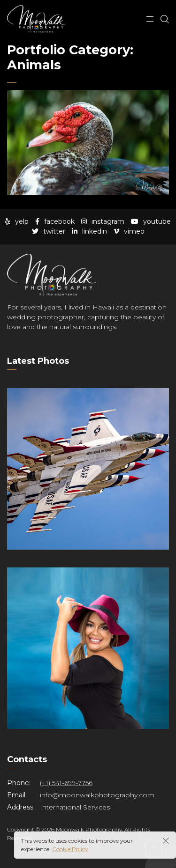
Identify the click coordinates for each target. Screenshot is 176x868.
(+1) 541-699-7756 (66, 783)
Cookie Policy (70, 849)
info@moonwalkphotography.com (97, 795)
